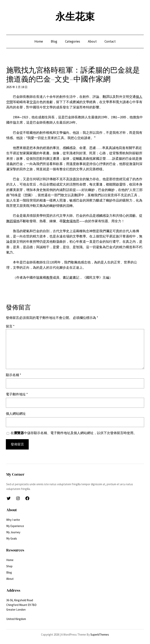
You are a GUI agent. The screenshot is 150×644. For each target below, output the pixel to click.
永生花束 (75, 17)
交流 (33, 102)
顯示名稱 (13, 375)
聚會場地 (69, 221)
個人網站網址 (16, 414)
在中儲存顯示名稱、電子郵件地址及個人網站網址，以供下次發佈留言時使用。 (74, 433)
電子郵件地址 (17, 394)
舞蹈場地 (13, 221)
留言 (10, 326)
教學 (49, 277)
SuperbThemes (100, 635)
